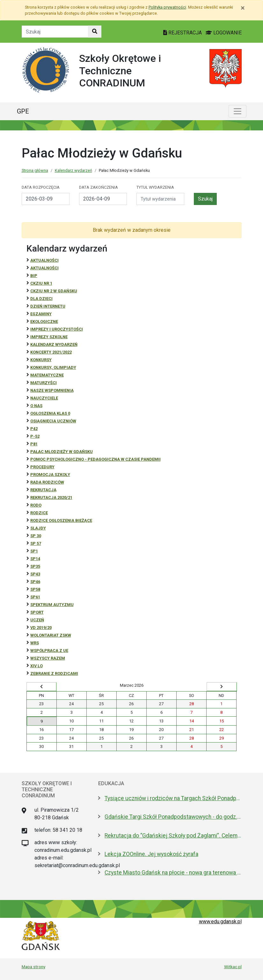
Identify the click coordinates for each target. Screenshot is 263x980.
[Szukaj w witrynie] (95, 32)
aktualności (44, 268)
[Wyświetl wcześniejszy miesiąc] (41, 687)
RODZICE (39, 513)
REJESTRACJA (183, 33)
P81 (34, 444)
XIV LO (37, 666)
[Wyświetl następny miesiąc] (222, 687)
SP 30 (36, 536)
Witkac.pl (233, 967)
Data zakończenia (99, 187)
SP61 (35, 597)
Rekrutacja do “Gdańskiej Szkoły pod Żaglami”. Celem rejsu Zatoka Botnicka (173, 836)
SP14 (35, 559)
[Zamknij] (243, 8)
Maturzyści (44, 383)
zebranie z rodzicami (54, 673)
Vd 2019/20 (41, 628)
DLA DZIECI (41, 299)
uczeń (37, 620)
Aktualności (44, 260)
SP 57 (36, 543)
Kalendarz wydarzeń (73, 170)
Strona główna (35, 170)
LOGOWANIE (224, 33)
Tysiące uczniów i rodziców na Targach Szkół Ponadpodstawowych (173, 798)
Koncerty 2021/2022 (51, 352)
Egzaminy (41, 314)
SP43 (35, 574)
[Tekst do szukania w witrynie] (55, 32)
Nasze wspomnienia (52, 390)
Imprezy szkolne (49, 337)
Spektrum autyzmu (52, 605)
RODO (36, 505)
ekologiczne (44, 322)
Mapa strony (33, 967)
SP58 (35, 589)
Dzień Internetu (48, 306)
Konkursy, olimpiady (53, 367)
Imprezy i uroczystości (57, 329)
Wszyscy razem (48, 658)
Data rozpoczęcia (41, 187)
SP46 (35, 582)
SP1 (34, 551)
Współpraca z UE (49, 651)
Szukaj (205, 199)
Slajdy (38, 528)
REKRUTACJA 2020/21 (51, 497)
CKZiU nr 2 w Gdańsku (54, 291)
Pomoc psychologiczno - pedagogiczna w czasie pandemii (95, 459)
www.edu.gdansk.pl (220, 921)
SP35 (35, 566)
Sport (37, 612)
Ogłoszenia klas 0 (50, 413)
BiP (34, 276)
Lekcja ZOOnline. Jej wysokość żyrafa (151, 854)
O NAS (36, 406)
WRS (35, 643)
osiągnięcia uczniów (53, 421)
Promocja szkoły (50, 475)
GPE (23, 111)
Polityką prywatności (167, 7)
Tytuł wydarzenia (155, 187)
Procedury (42, 467)
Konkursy (41, 360)
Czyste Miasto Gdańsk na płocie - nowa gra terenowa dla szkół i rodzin (173, 873)
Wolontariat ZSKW (51, 635)
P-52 (35, 436)
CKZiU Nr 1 (41, 283)
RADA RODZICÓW (47, 482)
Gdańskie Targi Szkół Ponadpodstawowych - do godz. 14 (173, 817)
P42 (34, 429)
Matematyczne (47, 375)
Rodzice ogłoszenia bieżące (61, 520)
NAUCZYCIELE (44, 398)
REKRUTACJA (43, 490)
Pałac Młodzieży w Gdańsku (62, 452)
